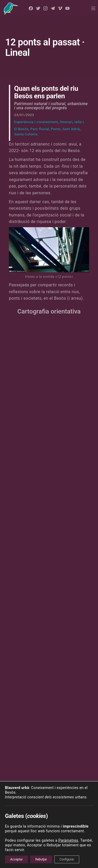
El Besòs (21, 129)
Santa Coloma (26, 134)
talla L (80, 122)
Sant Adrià (71, 129)
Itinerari (66, 122)
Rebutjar (41, 859)
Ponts (56, 129)
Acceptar (16, 859)
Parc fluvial (40, 129)
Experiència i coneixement (36, 122)
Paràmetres (68, 840)
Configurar (67, 859)
